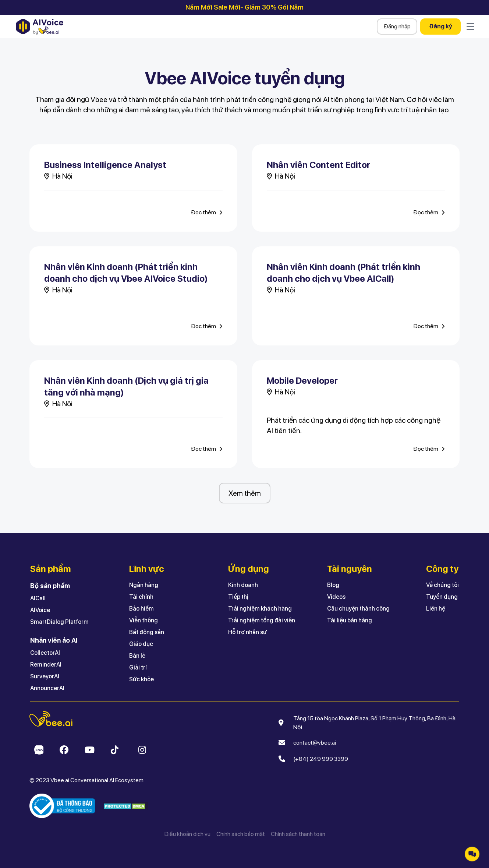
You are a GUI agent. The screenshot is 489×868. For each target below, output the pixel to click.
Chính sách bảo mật (241, 834)
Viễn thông (143, 620)
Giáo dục (141, 644)
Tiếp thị (238, 597)
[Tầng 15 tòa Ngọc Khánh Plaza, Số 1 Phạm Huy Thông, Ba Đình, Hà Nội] (374, 723)
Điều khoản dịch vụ (187, 834)
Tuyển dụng (442, 597)
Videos (336, 597)
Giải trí (138, 667)
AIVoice (40, 610)
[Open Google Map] (282, 723)
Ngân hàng (144, 585)
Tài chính (141, 597)
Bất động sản (147, 632)
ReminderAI (46, 665)
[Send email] (282, 743)
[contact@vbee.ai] (312, 743)
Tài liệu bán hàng (350, 620)
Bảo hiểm (141, 609)
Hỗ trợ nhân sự (247, 632)
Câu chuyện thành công (358, 609)
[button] (363, 603)
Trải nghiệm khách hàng (260, 609)
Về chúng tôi (442, 585)
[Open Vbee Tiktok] (115, 750)
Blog (333, 585)
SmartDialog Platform (59, 622)
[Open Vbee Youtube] (90, 750)
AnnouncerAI (47, 688)
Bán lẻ (137, 656)
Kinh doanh (243, 585)
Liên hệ (436, 609)
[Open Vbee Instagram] (142, 750)
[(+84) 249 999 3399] (318, 759)
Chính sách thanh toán (298, 834)
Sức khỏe (141, 679)
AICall (38, 598)
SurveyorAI (45, 676)
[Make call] (282, 759)
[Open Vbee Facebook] (64, 750)
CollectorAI (45, 653)
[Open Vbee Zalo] (38, 750)
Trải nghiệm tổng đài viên (262, 620)
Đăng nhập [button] (397, 26)
